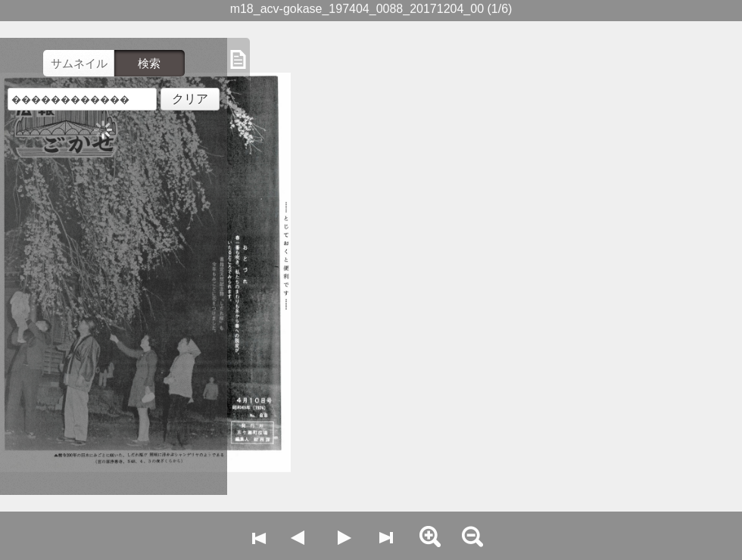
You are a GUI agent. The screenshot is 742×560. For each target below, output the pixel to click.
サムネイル (79, 63)
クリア (190, 99)
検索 (149, 63)
